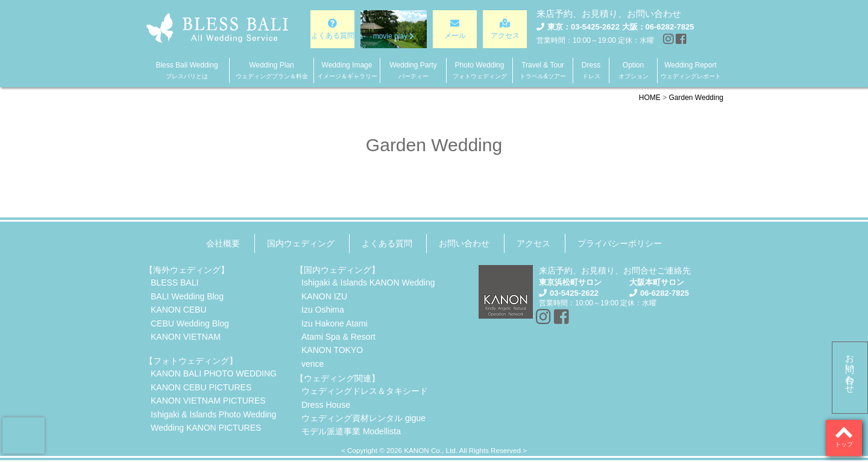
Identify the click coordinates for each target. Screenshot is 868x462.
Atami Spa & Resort (338, 337)
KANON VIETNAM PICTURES (208, 401)
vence (313, 364)
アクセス (533, 243)
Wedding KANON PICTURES (206, 428)
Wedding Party (413, 70)
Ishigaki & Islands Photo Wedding (213, 414)
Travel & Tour (543, 70)
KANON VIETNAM (186, 337)
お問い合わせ (850, 369)
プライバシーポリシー (620, 243)
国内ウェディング (301, 243)
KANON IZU (324, 296)
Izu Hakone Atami (335, 323)
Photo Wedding (480, 70)
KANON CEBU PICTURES (201, 387)
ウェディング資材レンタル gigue (363, 418)
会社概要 (223, 243)
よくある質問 (387, 243)
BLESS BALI (175, 283)
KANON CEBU (179, 310)
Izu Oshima (323, 310)
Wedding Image (347, 70)
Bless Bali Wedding (187, 70)
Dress (591, 70)
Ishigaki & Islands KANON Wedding (368, 283)
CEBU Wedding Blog (190, 323)
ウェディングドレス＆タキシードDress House (365, 398)
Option (634, 70)
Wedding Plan (272, 70)
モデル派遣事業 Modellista (351, 431)
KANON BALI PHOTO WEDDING (214, 373)
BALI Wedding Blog (187, 296)
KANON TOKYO (332, 350)
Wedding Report (691, 70)
